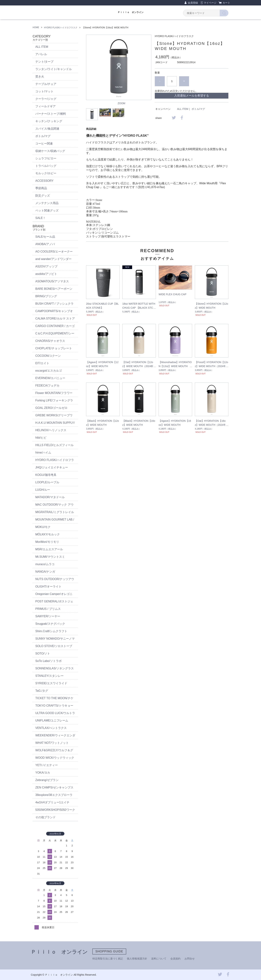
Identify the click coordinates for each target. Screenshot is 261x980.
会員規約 (175, 959)
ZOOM (121, 103)
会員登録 (193, 3)
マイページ (210, 3)
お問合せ (190, 959)
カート (226, 3)
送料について (159, 959)
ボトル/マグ (198, 109)
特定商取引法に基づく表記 (108, 959)
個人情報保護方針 (137, 959)
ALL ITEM (183, 109)
